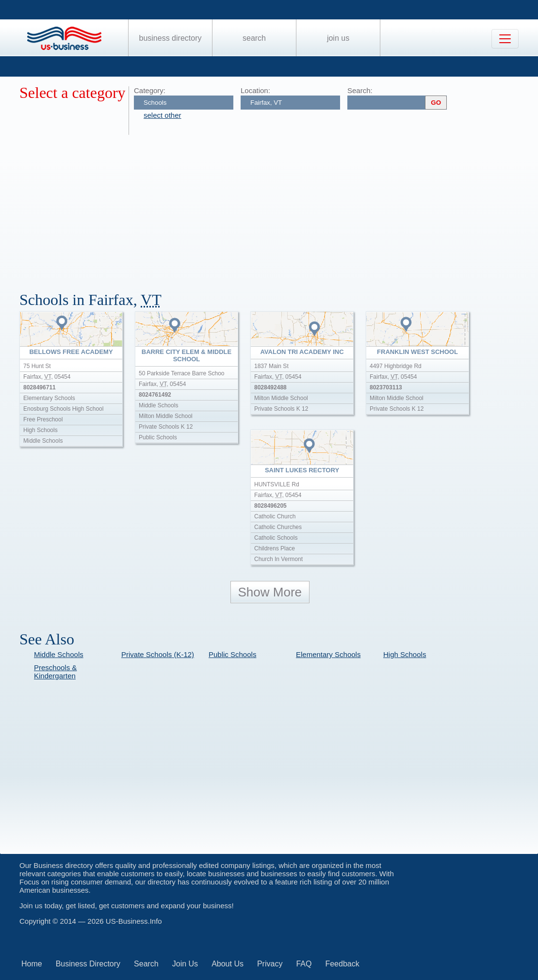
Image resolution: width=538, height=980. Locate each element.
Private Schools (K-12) (158, 654)
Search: (360, 90)
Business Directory (171, 38)
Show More (270, 592)
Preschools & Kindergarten (55, 672)
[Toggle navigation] (505, 39)
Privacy (270, 964)
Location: (255, 90)
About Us (228, 964)
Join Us (338, 38)
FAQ (304, 964)
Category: (150, 90)
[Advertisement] (279, 208)
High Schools (405, 654)
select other (163, 115)
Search (254, 38)
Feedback (342, 964)
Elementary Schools (328, 654)
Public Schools (232, 654)
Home (32, 964)
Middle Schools (59, 654)
